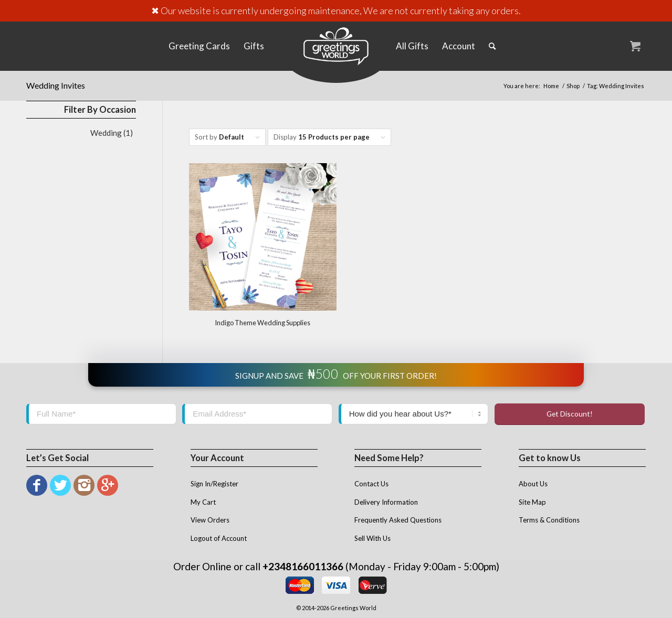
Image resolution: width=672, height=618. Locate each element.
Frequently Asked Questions (398, 520)
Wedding (106, 133)
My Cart (203, 502)
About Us (533, 484)
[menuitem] (199, 46)
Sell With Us (372, 538)
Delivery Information (386, 502)
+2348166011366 (303, 566)
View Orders (210, 520)
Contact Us (371, 484)
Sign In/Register (214, 484)
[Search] (492, 46)
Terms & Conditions (549, 520)
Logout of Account (219, 538)
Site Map (532, 502)
